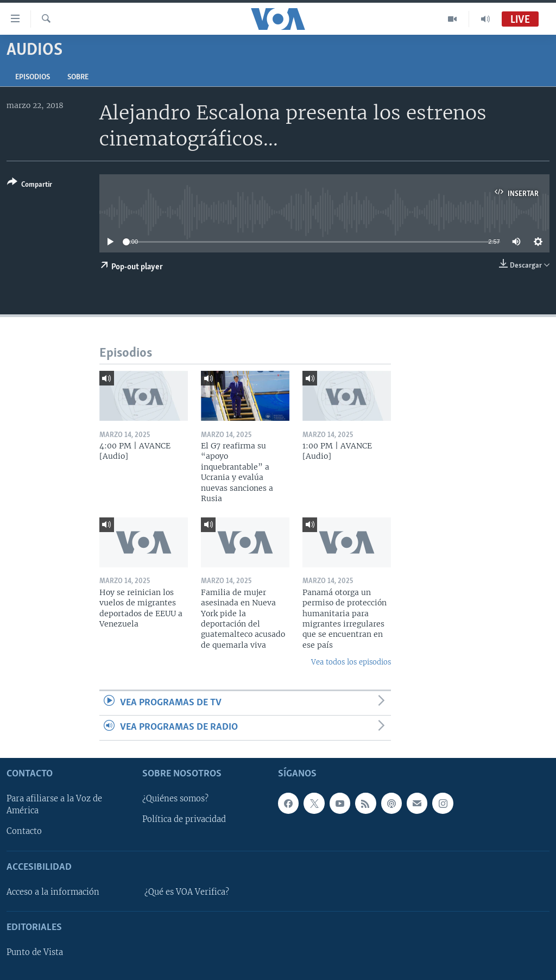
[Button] (30, 185)
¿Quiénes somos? (175, 799)
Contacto (24, 831)
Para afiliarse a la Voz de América (54, 805)
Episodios (33, 77)
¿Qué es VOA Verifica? (187, 892)
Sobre (78, 77)
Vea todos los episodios (351, 662)
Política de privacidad (184, 819)
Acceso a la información (53, 892)
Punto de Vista (35, 952)
